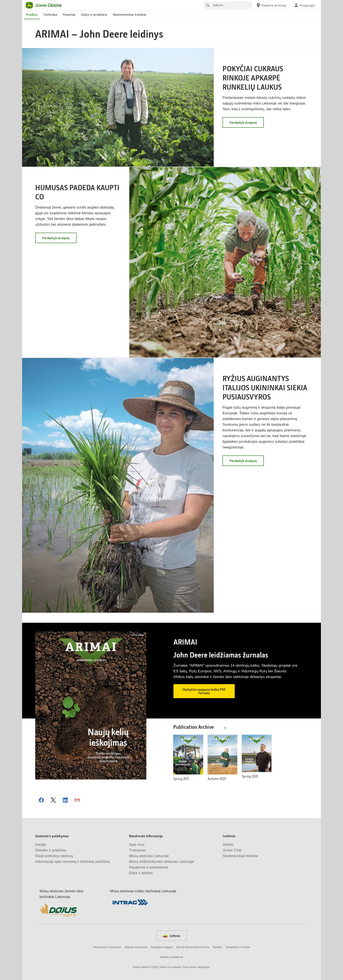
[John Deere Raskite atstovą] (271, 5)
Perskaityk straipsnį (247, 124)
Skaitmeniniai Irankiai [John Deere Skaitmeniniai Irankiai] (129, 15)
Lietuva (172, 935)
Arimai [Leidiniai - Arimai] (228, 844)
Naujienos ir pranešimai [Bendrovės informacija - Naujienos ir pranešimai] (149, 867)
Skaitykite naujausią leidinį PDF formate (204, 691)
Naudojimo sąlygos (162, 947)
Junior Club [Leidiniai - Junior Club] (232, 850)
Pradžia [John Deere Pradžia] (32, 15)
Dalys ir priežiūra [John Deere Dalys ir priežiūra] (94, 15)
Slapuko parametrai (136, 947)
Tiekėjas (217, 947)
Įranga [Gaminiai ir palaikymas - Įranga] (40, 844)
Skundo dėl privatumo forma (193, 947)
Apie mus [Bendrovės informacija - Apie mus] (137, 844)
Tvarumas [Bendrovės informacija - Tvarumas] (137, 850)
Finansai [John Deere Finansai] (69, 15)
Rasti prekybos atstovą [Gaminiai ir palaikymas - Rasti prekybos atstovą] (54, 856)
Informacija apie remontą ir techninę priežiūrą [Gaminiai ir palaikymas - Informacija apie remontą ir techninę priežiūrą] (72, 861)
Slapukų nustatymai (172, 957)
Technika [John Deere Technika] (50, 15)
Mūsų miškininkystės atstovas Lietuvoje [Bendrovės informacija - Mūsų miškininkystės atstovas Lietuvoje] (162, 861)
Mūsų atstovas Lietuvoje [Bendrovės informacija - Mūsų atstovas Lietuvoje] (149, 856)
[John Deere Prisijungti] (304, 5)
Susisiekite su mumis (238, 947)
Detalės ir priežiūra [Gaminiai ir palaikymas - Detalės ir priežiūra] (51, 850)
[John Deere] (46, 5)
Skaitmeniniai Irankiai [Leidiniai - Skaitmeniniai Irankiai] (240, 856)
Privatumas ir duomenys (107, 947)
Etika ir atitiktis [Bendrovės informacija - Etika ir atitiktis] (141, 873)
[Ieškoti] (228, 5)
